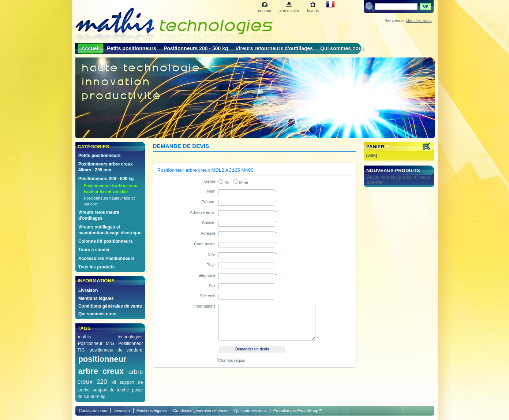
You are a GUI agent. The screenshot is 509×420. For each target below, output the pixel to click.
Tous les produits (96, 267)
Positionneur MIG (96, 343)
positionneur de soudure (116, 350)
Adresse (208, 233)
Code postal (205, 244)
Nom (211, 191)
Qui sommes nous (342, 48)
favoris (313, 11)
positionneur (102, 359)
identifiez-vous (419, 21)
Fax (212, 286)
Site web (208, 296)
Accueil (91, 48)
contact (264, 11)
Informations (204, 306)
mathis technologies (110, 337)
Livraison (88, 290)
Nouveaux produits (393, 170)
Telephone (206, 275)
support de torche (111, 390)
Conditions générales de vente (110, 306)
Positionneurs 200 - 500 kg (196, 48)
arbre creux (101, 371)
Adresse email (203, 212)
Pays (211, 265)
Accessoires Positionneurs (106, 259)
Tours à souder (94, 250)
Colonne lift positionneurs (106, 241)
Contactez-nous (93, 410)
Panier (375, 147)
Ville (212, 254)
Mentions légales (96, 298)
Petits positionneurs (132, 48)
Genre (210, 181)
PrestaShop (308, 410)
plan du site (289, 11)
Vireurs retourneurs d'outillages (274, 48)
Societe (209, 223)
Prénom (208, 202)
